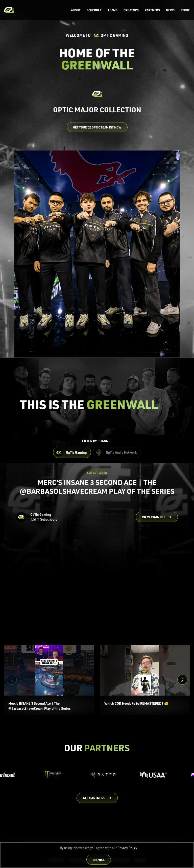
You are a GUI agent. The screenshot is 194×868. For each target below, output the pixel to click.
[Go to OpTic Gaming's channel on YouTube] (157, 517)
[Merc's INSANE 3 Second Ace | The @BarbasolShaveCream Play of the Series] (49, 680)
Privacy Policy (127, 848)
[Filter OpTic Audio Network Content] (117, 452)
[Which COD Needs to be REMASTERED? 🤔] (145, 680)
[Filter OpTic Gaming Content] (72, 452)
